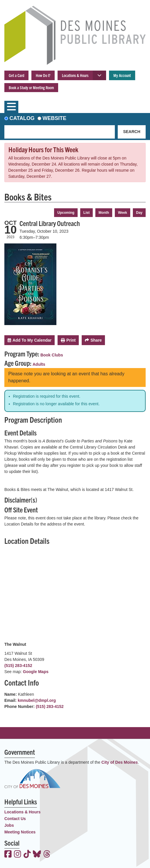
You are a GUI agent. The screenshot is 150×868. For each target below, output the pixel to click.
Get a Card (16, 75)
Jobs (9, 825)
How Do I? (43, 75)
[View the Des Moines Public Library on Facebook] (8, 855)
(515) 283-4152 (18, 666)
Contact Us (15, 819)
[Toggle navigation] (11, 107)
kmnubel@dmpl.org (37, 700)
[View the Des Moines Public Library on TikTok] (27, 855)
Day (139, 213)
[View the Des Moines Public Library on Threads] (47, 855)
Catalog (22, 118)
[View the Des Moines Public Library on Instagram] (18, 855)
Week (123, 213)
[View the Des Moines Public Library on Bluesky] (37, 855)
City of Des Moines (120, 762)
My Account (122, 75)
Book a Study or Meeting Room (31, 87)
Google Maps (36, 672)
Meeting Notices (20, 832)
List (86, 213)
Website (54, 118)
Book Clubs (52, 355)
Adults (39, 364)
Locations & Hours (75, 75)
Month (104, 213)
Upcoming (66, 213)
